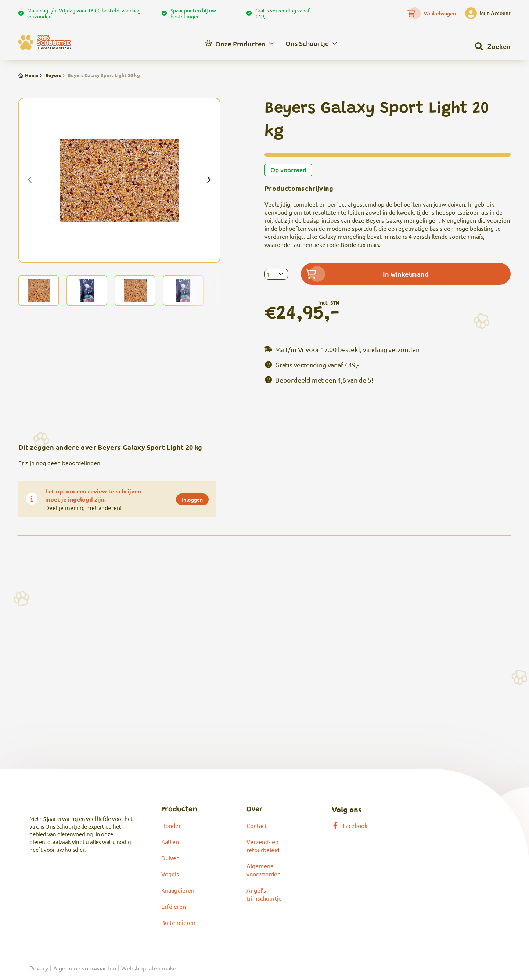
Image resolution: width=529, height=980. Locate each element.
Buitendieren (178, 922)
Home (28, 75)
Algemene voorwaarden (85, 968)
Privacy (39, 968)
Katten (170, 841)
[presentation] (30, 180)
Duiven (170, 858)
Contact (257, 825)
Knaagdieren (178, 890)
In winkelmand (367, 274)
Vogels (170, 874)
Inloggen (192, 499)
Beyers (50, 75)
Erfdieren (174, 906)
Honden (172, 825)
